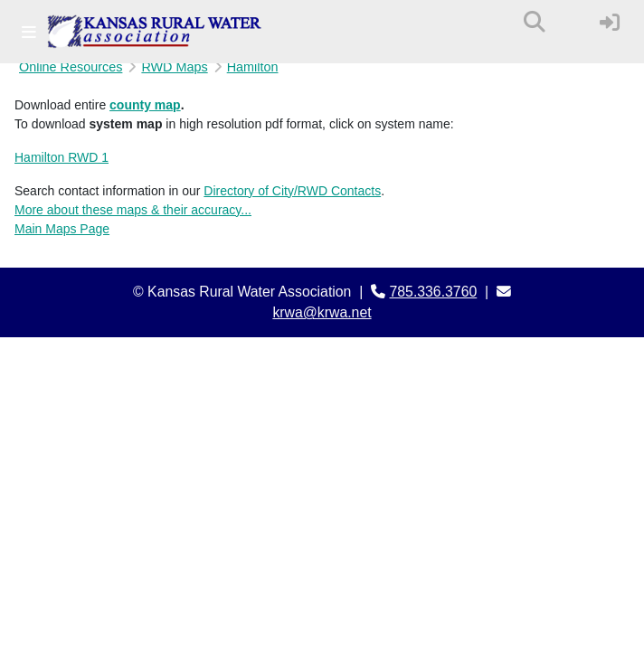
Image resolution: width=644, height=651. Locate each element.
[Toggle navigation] (29, 32)
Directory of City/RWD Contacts (292, 191)
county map (145, 105)
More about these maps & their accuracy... (133, 210)
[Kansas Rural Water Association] (155, 32)
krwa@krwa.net (322, 312)
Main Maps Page (62, 229)
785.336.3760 (434, 292)
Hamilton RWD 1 (62, 157)
